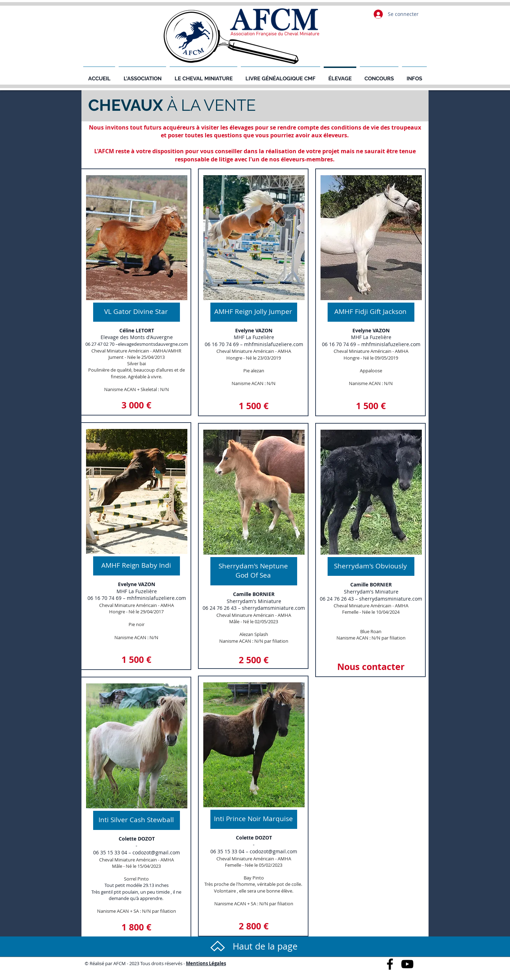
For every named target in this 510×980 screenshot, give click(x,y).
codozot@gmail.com (156, 852)
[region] (136, 292)
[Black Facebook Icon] (390, 964)
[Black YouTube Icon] (407, 964)
